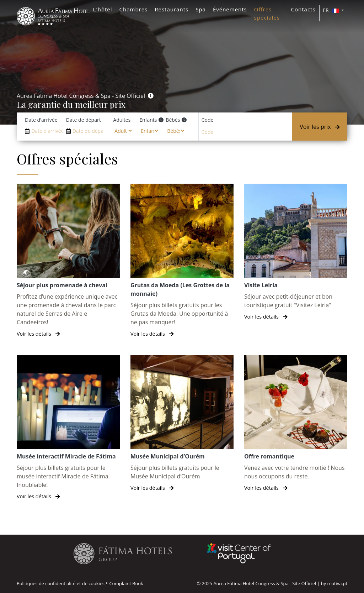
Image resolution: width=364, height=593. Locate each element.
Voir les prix (320, 127)
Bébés (173, 120)
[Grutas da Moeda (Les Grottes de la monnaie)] (182, 261)
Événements (230, 9)
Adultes (122, 120)
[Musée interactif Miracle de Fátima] (68, 428)
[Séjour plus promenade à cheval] (68, 261)
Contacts (303, 9)
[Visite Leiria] (296, 252)
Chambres (134, 9)
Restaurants (172, 9)
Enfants (148, 120)
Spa (201, 9)
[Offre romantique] (296, 423)
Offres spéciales (267, 13)
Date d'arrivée (41, 120)
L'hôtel (103, 9)
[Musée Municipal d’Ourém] (182, 423)
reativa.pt (337, 583)
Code (208, 120)
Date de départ (84, 120)
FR (332, 10)
